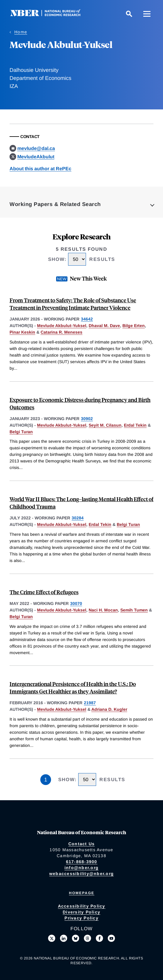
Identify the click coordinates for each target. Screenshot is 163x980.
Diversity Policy (81, 912)
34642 (87, 319)
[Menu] (147, 14)
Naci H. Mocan (103, 610)
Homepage (82, 893)
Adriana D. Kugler (109, 709)
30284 (78, 518)
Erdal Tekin (135, 425)
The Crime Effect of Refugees (44, 592)
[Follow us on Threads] (87, 938)
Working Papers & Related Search (55, 204)
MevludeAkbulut (36, 157)
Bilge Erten (134, 326)
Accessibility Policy (82, 906)
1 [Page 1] (46, 780)
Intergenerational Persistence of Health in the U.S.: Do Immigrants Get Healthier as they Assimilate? (73, 688)
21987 (90, 703)
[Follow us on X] (52, 938)
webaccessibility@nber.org (81, 874)
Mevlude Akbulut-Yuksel (62, 326)
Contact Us (82, 844)
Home (21, 32)
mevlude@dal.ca (36, 148)
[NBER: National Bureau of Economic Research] (50, 15)
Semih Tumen (134, 610)
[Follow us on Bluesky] (76, 938)
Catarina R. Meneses (61, 332)
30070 (76, 603)
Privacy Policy (81, 918)
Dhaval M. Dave (104, 326)
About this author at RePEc (40, 169)
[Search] (129, 14)
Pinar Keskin (22, 332)
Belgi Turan (21, 432)
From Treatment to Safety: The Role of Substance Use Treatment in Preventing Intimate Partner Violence (73, 304)
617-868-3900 (82, 862)
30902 (87, 419)
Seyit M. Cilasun (105, 425)
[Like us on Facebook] (99, 938)
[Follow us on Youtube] (111, 938)
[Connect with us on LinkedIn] (64, 938)
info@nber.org (81, 868)
